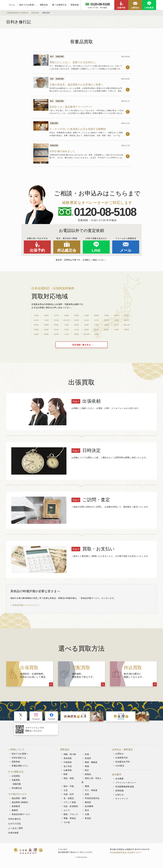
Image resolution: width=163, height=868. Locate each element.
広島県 (66, 328)
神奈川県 (66, 319)
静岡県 (46, 324)
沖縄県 (97, 333)
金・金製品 (69, 801)
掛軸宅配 (17, 787)
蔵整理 (15, 813)
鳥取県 (36, 328)
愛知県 (56, 324)
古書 (87, 817)
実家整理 (16, 809)
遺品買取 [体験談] (20, 805)
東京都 (56, 319)
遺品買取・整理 (19, 801)
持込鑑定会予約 (123, 764)
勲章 (66, 777)
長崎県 (46, 333)
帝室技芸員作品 (92, 801)
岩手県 (56, 314)
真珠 (87, 797)
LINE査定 (149, 8)
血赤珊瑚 (89, 809)
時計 (87, 773)
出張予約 (121, 8)
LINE (96, 249)
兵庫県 (107, 324)
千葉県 (46, 319)
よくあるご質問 (16, 831)
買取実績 (75, 5)
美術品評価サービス (21, 817)
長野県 (127, 319)
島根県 (46, 328)
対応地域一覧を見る (82, 346)
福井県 (107, 319)
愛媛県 (107, 328)
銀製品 (88, 777)
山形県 (87, 314)
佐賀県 (36, 333)
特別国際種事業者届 (125, 789)
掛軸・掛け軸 (70, 757)
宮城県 (66, 314)
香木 (87, 813)
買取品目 (44, 5)
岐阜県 (36, 324)
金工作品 (68, 769)
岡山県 (56, 328)
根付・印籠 (69, 789)
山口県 (76, 328)
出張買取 (16, 778)
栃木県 (117, 314)
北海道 (36, 314)
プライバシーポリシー (126, 785)
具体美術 (68, 761)
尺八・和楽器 (91, 793)
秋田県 (76, 314)
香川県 (97, 328)
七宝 (66, 793)
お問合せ (135, 8)
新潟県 (76, 319)
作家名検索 (13, 835)
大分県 (66, 333)
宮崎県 (76, 333)
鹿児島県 (87, 333)
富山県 (87, 319)
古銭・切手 (69, 797)
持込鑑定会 (67, 249)
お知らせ (119, 797)
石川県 (97, 319)
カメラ (67, 813)
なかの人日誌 (14, 826)
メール (126, 249)
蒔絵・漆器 (69, 781)
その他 (67, 825)
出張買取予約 (122, 760)
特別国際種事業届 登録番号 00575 (126, 855)
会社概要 (119, 781)
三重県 (66, 324)
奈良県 (117, 324)
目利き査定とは (19, 760)
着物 (87, 769)
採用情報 (119, 793)
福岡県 (127, 328)
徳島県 (87, 328)
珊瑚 (87, 789)
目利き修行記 (14, 821)
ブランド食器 (70, 805)
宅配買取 (16, 783)
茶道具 (88, 761)
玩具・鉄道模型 (71, 809)
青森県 (46, 314)
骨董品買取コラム (20, 768)
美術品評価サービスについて (26, 608)
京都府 (87, 324)
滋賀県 (76, 324)
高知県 (117, 328)
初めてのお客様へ (27, 5)
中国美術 (68, 765)
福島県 (97, 314)
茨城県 (107, 314)
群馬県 (127, 314)
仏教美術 (68, 773)
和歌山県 (127, 324)
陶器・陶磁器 (91, 765)
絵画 (87, 757)
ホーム (12, 5)
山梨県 (117, 319)
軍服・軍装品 (70, 821)
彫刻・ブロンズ (71, 817)
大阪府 (97, 324)
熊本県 (56, 333)
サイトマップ (122, 801)
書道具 (88, 805)
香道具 (88, 821)
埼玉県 (36, 319)
